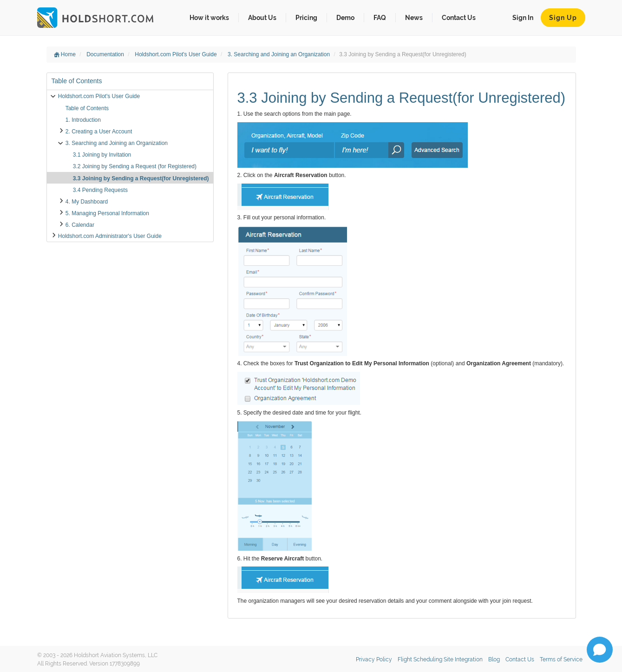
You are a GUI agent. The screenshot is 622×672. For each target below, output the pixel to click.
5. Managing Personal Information (107, 213)
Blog (494, 659)
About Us (262, 18)
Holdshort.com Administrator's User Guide (110, 236)
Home (65, 54)
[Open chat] (600, 650)
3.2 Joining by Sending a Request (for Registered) (135, 166)
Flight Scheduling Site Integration (440, 659)
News (414, 18)
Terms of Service (561, 659)
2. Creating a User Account (99, 132)
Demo (345, 18)
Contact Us (459, 18)
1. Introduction (83, 120)
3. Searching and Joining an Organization (279, 54)
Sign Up (563, 18)
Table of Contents (87, 108)
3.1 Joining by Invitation (102, 155)
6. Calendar (80, 225)
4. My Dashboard (87, 202)
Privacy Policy (374, 659)
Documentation (106, 54)
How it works (209, 18)
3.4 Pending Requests (100, 190)
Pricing (306, 18)
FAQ (380, 18)
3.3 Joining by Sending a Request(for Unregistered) (141, 178)
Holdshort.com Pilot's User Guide (177, 54)
